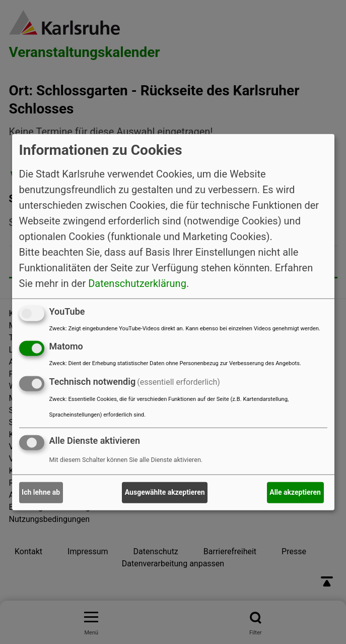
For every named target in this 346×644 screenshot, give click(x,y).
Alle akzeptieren (295, 492)
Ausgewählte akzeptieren (165, 492)
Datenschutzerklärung (137, 283)
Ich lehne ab (41, 492)
